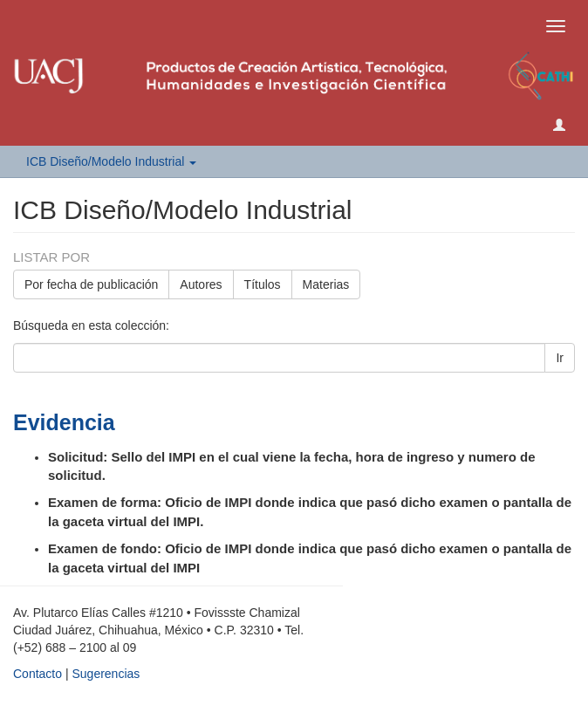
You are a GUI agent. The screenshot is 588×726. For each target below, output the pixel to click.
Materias (326, 284)
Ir (560, 358)
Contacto (38, 674)
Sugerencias (106, 674)
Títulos (263, 284)
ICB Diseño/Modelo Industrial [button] (111, 161)
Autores (201, 284)
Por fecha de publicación (91, 284)
